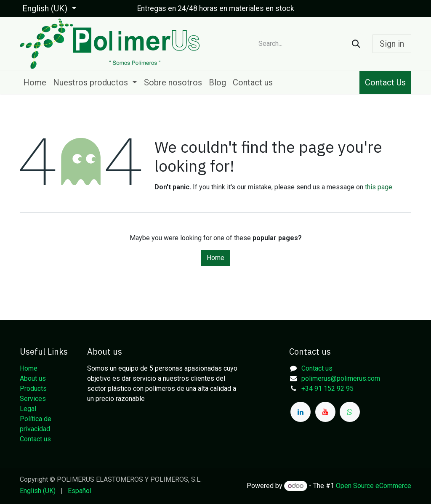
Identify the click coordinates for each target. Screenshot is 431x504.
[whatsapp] (350, 412)
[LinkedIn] (301, 412)
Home (215, 258)
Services (33, 399)
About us (33, 378)
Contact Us (385, 82)
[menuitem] (35, 82)
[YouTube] (325, 412)
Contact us (35, 439)
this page (379, 187)
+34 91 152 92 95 (327, 389)
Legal (28, 409)
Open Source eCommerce (374, 486)
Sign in (392, 44)
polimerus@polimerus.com (341, 378)
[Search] (356, 44)
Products (33, 389)
